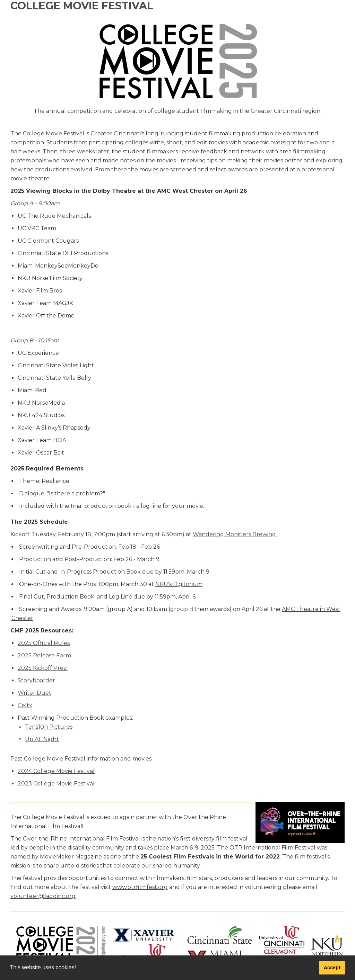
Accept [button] (332, 968)
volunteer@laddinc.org (43, 896)
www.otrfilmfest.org (140, 887)
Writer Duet (34, 693)
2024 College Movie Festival (56, 771)
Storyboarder (36, 680)
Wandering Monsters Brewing (235, 534)
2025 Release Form (44, 655)
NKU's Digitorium (179, 584)
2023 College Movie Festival (56, 784)
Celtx (25, 705)
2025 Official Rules (44, 643)
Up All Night (42, 739)
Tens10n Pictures (49, 727)
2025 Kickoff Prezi (43, 668)
